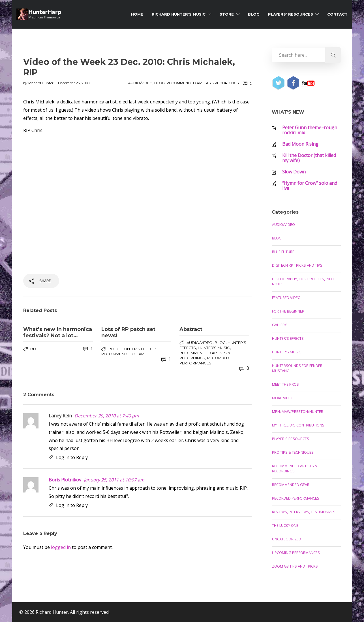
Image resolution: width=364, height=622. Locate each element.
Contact (337, 14)
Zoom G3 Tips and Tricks (295, 566)
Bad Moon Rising (300, 144)
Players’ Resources (291, 14)
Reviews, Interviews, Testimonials (304, 512)
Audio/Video (140, 83)
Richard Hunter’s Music (179, 14)
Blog (254, 14)
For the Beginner (288, 311)
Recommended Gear (123, 354)
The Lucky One (285, 525)
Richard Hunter (41, 83)
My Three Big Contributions (298, 425)
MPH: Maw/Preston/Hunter (298, 411)
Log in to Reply (72, 457)
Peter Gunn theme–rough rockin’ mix (310, 130)
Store (227, 14)
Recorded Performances (296, 498)
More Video (283, 398)
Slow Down (294, 172)
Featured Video (286, 298)
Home (137, 14)
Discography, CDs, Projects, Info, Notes (303, 281)
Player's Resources (291, 439)
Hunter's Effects (139, 349)
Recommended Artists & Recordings (203, 83)
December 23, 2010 (74, 83)
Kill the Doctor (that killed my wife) (309, 158)
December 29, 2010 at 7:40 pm (107, 416)
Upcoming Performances (296, 553)
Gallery (279, 325)
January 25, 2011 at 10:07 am (114, 480)
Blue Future (283, 252)
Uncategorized (287, 539)
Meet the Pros (285, 384)
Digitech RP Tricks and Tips (297, 265)
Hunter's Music (214, 348)
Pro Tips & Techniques (293, 452)
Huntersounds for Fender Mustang (297, 368)
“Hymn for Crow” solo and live (310, 186)
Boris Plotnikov (65, 480)
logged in (61, 547)
